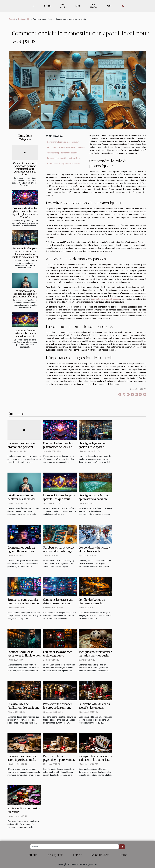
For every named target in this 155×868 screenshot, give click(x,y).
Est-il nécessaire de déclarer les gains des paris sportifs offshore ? (25, 294)
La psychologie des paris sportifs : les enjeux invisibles (94, 708)
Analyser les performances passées (63, 153)
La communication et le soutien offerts (64, 158)
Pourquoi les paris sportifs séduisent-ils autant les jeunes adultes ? (95, 760)
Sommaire (56, 136)
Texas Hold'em (94, 6)
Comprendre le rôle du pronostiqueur (63, 142)
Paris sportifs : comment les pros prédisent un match (58, 708)
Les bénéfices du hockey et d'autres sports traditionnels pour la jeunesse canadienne (94, 553)
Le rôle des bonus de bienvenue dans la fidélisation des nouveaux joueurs (95, 605)
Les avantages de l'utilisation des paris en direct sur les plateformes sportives (24, 710)
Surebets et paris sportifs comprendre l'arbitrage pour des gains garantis (59, 551)
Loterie (78, 6)
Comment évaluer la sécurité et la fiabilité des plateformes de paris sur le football (24, 657)
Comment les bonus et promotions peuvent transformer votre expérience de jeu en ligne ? (25, 169)
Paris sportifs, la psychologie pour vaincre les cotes (59, 760)
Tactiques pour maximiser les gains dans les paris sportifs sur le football (95, 656)
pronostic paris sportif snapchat (106, 299)
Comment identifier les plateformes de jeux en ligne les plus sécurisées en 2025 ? (25, 213)
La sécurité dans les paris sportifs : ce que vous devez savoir (25, 333)
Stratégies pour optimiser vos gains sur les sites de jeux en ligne (24, 603)
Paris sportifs (63, 6)
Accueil (12, 19)
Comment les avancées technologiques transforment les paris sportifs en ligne (57, 657)
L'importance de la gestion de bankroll (63, 164)
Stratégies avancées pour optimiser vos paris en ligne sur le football (95, 499)
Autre (109, 6)
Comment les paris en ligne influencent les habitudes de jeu (21, 551)
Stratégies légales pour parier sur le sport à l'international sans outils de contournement (25, 253)
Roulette (48, 6)
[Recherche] (74, 847)
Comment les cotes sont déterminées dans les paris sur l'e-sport (58, 603)
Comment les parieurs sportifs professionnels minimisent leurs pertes (23, 760)
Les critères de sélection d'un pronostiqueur (66, 147)
